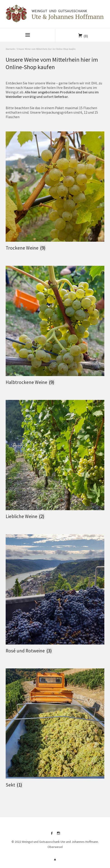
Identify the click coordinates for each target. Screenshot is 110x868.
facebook (52, 835)
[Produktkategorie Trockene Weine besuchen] (55, 191)
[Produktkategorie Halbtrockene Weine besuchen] (55, 326)
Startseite (10, 49)
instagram (58, 835)
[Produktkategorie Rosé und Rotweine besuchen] (55, 594)
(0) (86, 36)
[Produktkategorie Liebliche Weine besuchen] (55, 460)
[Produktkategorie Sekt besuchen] (55, 728)
